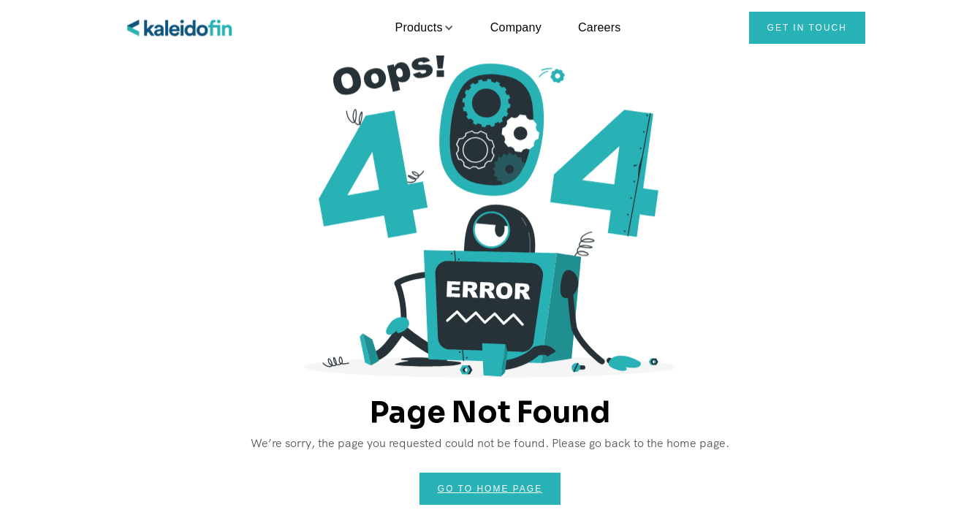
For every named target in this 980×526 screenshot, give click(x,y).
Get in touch (807, 28)
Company (516, 27)
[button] (419, 28)
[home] (181, 28)
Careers (600, 27)
